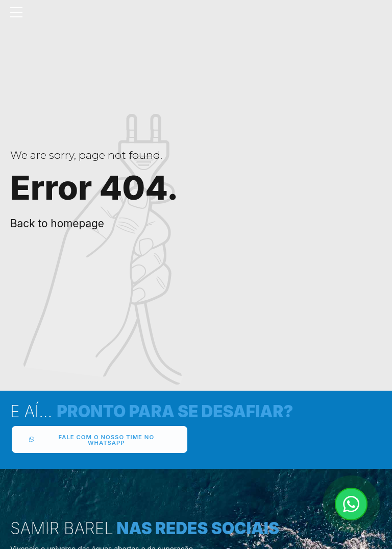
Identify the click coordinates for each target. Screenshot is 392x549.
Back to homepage (57, 223)
